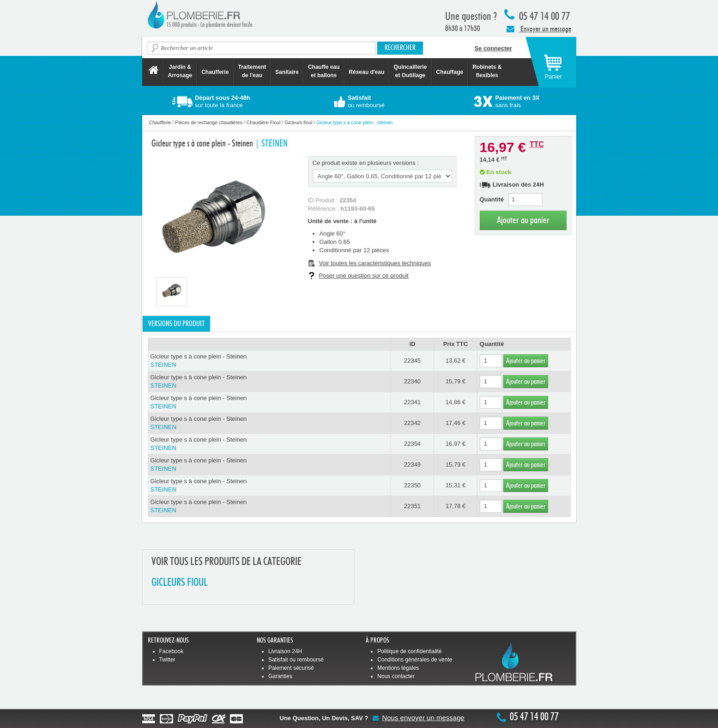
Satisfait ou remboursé (296, 660)
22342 (412, 423)
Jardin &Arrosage (180, 71)
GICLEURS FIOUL (180, 583)
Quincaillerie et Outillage (410, 71)
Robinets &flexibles (487, 71)
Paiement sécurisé (291, 668)
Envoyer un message (539, 29)
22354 (412, 444)
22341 (412, 402)
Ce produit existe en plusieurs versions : (366, 163)
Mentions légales (398, 668)
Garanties (280, 676)
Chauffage (450, 72)
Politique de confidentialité (409, 651)
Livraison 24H (285, 651)
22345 (412, 361)
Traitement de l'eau (252, 71)
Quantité (492, 199)
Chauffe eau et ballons (324, 71)
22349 (412, 464)
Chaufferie (215, 72)
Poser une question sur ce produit (364, 276)
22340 (412, 381)
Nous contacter (396, 676)
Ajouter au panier (523, 220)
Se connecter (494, 48)
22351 (412, 506)
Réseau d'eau (367, 72)
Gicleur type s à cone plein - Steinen (269, 361)
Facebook (172, 651)
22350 (412, 485)
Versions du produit (176, 324)
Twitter (167, 660)
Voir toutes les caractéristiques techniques (375, 263)
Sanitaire (287, 72)
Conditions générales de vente (415, 660)
